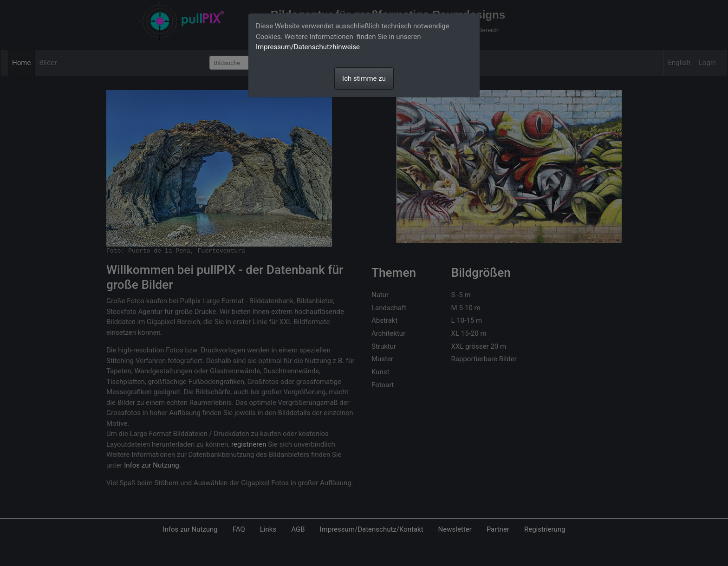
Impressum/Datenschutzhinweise (308, 47)
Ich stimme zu (364, 78)
